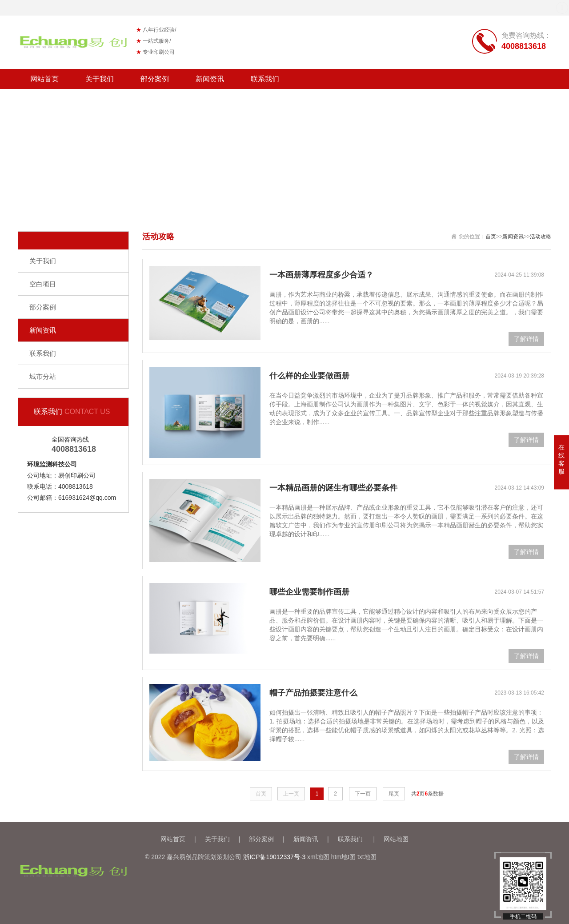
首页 (491, 237)
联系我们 (265, 79)
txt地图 (367, 857)
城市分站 (43, 376)
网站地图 (396, 839)
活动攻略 (541, 237)
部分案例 (155, 79)
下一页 (363, 794)
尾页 (394, 794)
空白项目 (43, 284)
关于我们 (100, 79)
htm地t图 (343, 857)
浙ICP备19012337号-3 (274, 857)
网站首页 (44, 79)
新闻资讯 (210, 79)
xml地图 (318, 857)
